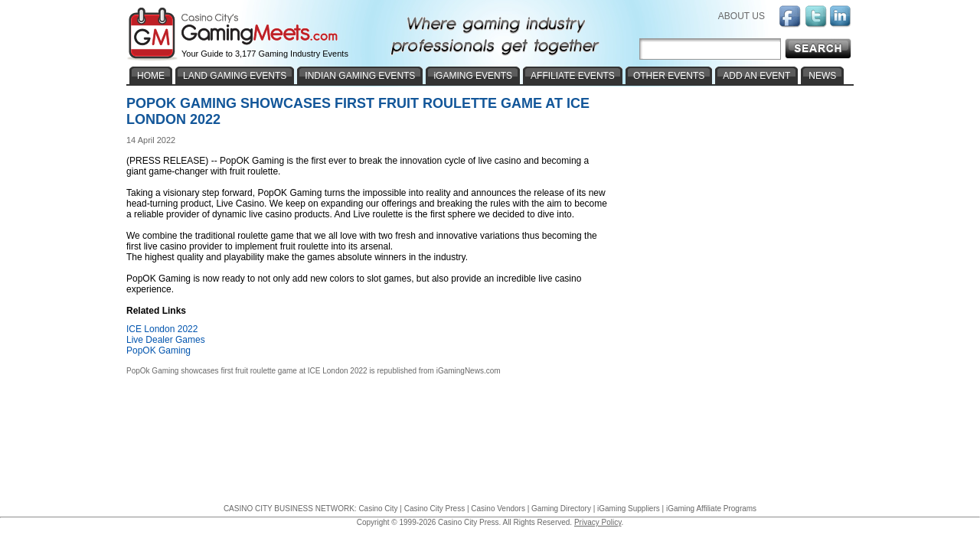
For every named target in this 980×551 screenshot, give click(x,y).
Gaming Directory (561, 509)
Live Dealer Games (166, 340)
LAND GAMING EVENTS (235, 76)
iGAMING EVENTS (473, 76)
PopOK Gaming (158, 350)
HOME (151, 76)
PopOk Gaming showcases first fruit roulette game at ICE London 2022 (247, 371)
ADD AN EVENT (756, 76)
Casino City (378, 509)
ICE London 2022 (162, 329)
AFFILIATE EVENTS (573, 76)
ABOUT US (742, 16)
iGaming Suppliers (629, 509)
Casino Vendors (498, 509)
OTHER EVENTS (669, 76)
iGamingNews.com (469, 371)
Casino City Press (434, 509)
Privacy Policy (598, 522)
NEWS (822, 76)
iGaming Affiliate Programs (711, 509)
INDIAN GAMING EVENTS (360, 76)
